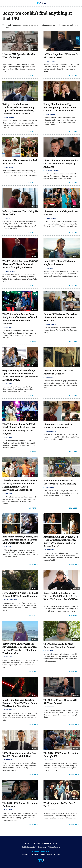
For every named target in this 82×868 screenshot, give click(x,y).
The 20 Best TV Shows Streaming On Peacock (20, 805)
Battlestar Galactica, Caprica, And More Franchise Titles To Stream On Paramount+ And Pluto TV (20, 540)
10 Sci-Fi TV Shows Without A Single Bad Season (59, 263)
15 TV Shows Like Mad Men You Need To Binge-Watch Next (19, 755)
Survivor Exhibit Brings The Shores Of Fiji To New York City (60, 482)
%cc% (36, 50)
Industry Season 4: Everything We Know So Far (20, 213)
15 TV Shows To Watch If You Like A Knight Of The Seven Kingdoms (20, 594)
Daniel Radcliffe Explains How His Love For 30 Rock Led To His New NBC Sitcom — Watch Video (61, 596)
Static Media (31, 847)
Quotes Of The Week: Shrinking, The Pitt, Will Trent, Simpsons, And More (60, 317)
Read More (32, 76)
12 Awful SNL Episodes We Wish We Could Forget (19, 56)
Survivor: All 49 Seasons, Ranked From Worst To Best (20, 162)
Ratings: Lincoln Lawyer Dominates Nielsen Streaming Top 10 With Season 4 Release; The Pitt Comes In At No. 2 (18, 109)
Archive (37, 843)
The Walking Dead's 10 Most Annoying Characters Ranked (59, 645)
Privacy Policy (51, 843)
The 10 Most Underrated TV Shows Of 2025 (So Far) (58, 426)
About (28, 843)
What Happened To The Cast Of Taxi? (60, 805)
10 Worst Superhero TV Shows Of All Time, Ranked (61, 56)
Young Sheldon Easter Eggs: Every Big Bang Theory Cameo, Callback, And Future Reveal (60, 107)
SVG (58, 855)
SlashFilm (51, 855)
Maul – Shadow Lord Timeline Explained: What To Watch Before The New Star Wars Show (20, 703)
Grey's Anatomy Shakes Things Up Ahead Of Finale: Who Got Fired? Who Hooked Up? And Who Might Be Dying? (20, 375)
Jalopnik (35, 855)
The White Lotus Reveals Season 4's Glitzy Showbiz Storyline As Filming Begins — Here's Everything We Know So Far (20, 485)
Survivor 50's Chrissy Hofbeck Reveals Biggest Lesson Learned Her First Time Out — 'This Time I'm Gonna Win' (20, 648)
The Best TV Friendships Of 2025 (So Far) (61, 213)
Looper (43, 855)
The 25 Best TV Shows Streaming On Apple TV (61, 755)
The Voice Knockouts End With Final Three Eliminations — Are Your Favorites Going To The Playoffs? (19, 429)
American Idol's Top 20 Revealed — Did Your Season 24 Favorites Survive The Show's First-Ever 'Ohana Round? (61, 541)
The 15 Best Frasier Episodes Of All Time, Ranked (60, 702)
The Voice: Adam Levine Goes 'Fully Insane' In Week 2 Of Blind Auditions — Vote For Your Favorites (20, 319)
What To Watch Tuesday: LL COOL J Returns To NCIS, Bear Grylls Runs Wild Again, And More (20, 264)
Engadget (26, 855)
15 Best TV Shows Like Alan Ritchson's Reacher (58, 372)
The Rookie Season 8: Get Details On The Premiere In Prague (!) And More (61, 164)
